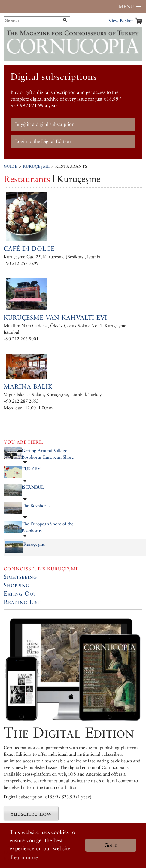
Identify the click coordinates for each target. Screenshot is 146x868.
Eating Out (20, 594)
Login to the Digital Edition (43, 141)
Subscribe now (31, 813)
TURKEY (31, 469)
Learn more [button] (24, 857)
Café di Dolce (29, 249)
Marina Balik (28, 386)
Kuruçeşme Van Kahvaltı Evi (55, 318)
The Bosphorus (36, 505)
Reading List (22, 602)
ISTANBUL (33, 487)
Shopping (17, 585)
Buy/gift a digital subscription (45, 124)
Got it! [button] (111, 845)
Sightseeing (20, 577)
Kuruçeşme (36, 166)
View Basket (121, 21)
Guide (11, 166)
